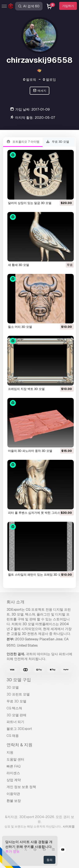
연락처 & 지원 (19, 745)
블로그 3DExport (19, 729)
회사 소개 (15, 602)
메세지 (39, 91)
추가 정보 (12, 852)
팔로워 (30, 80)
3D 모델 (13, 687)
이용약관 (13, 794)
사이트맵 (69, 826)
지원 (10, 752)
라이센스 (13, 773)
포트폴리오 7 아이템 (23, 142)
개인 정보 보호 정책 (21, 787)
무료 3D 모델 (58, 142)
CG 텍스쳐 (14, 708)
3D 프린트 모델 (18, 694)
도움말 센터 (15, 759)
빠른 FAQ (14, 766)
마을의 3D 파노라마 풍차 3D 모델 (30, 451)
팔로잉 (49, 80)
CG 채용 (13, 736)
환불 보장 (14, 801)
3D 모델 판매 (16, 715)
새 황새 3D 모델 (19, 265)
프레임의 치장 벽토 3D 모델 (26, 389)
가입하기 (68, 6)
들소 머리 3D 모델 (20, 327)
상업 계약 (14, 780)
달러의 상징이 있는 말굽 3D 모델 (30, 203)
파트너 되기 (15, 722)
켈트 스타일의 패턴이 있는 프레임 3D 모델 (36, 575)
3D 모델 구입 (19, 680)
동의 (50, 860)
